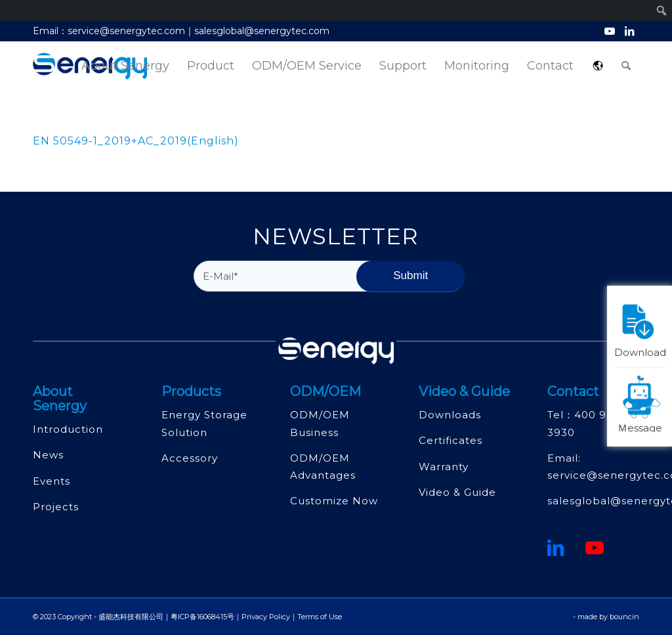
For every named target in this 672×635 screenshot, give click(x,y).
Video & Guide (457, 492)
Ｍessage (641, 403)
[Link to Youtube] (609, 31)
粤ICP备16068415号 (202, 617)
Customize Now (334, 501)
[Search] (626, 66)
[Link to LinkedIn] (629, 31)
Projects (56, 507)
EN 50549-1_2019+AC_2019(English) (136, 141)
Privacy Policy (266, 617)
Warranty (444, 467)
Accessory (190, 458)
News (48, 455)
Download (640, 328)
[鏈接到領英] (556, 548)
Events (52, 481)
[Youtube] (595, 548)
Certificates (451, 440)
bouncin (624, 617)
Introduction (68, 429)
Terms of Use (320, 617)
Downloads (450, 415)
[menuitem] (125, 66)
